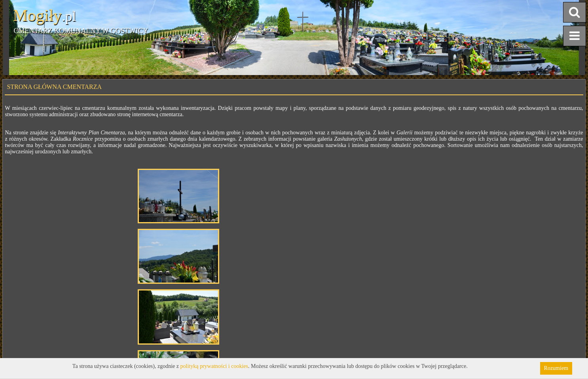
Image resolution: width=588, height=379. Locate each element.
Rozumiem (556, 368)
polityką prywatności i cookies (214, 366)
